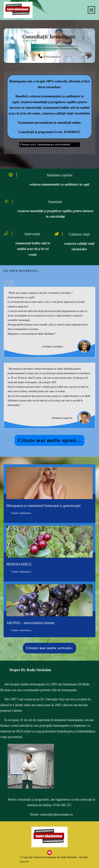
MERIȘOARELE (49, 548)
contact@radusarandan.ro (56, 811)
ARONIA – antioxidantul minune (49, 606)
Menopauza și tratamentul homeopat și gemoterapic (49, 489)
